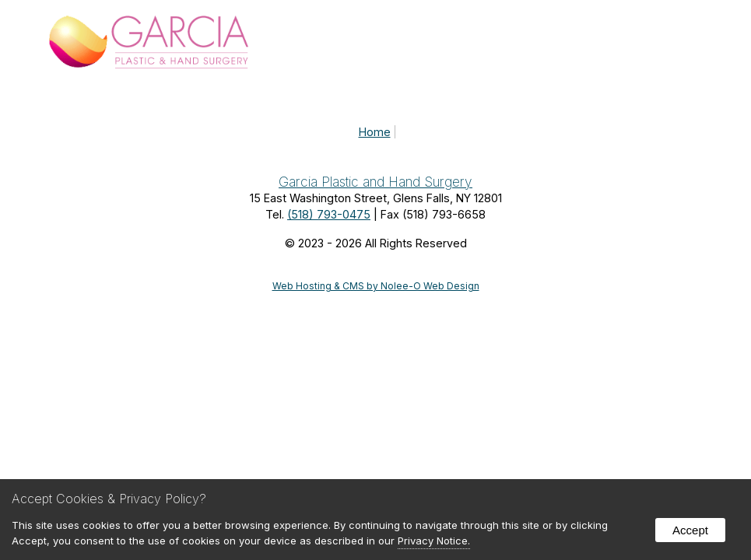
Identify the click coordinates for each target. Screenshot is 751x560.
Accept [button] (690, 530)
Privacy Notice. (434, 541)
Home (375, 132)
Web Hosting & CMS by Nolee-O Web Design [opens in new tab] (376, 286)
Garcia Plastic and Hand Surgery (375, 182)
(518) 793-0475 (329, 214)
